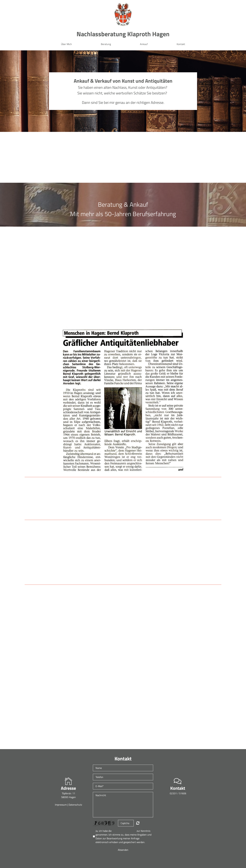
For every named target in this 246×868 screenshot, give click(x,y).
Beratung (106, 44)
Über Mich (66, 44)
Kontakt (181, 44)
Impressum (61, 805)
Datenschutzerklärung (124, 831)
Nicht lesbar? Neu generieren (138, 823)
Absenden (123, 850)
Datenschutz (75, 805)
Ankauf (144, 44)
